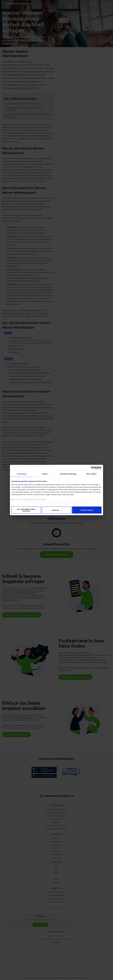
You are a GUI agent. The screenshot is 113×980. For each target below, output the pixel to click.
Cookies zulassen (87, 510)
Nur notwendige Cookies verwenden (26, 510)
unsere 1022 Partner (26, 485)
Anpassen (57, 510)
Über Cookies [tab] (91, 474)
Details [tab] (45, 474)
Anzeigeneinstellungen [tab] (68, 474)
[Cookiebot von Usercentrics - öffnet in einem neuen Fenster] (92, 468)
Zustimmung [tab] (22, 474)
